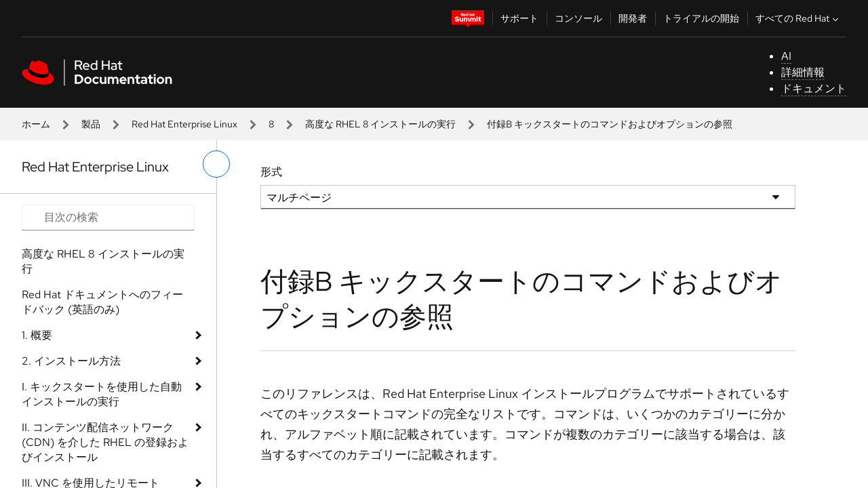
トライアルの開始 (701, 18)
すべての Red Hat (798, 18)
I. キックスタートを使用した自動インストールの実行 (102, 394)
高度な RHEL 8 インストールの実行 (380, 124)
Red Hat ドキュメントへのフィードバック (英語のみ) (102, 302)
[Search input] (108, 218)
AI (786, 56)
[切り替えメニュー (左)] (216, 164)
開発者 (633, 18)
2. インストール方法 (71, 361)
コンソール (578, 18)
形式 (271, 172)
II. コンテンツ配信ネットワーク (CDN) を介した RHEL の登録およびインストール (105, 442)
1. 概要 (37, 335)
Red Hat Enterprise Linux (184, 124)
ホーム (36, 124)
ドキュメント (814, 88)
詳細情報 (803, 72)
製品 (91, 124)
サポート (519, 18)
